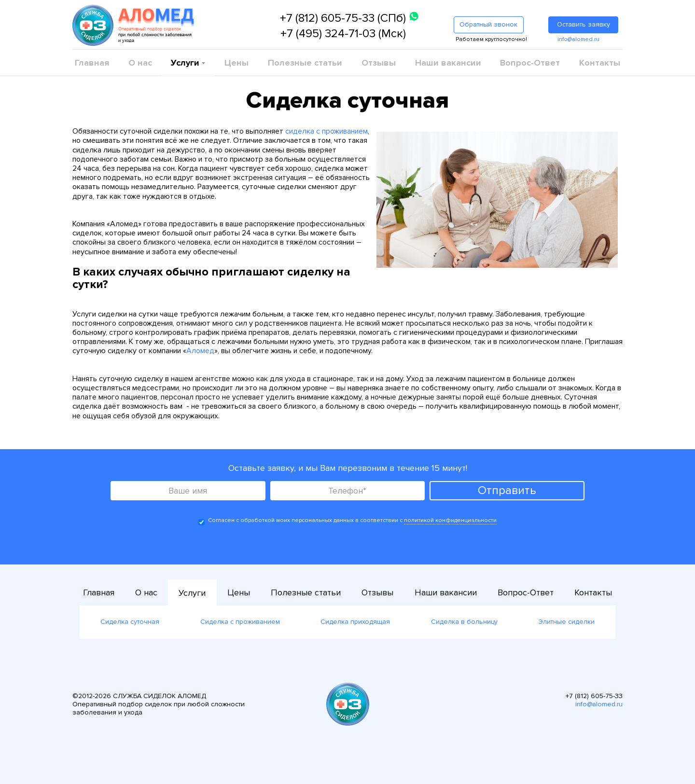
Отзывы (379, 63)
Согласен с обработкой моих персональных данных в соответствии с (347, 521)
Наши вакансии (448, 63)
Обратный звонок (488, 24)
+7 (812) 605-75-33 (594, 696)
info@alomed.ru (578, 39)
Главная (92, 63)
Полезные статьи (305, 63)
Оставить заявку (584, 24)
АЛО (156, 16)
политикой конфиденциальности (450, 520)
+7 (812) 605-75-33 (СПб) (343, 18)
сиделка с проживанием (327, 131)
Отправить (507, 490)
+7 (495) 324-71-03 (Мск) (343, 34)
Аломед (200, 351)
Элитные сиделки (567, 622)
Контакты (600, 63)
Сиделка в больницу (464, 622)
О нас (140, 63)
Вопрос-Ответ (530, 63)
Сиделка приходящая (355, 622)
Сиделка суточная (130, 622)
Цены (236, 63)
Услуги (186, 63)
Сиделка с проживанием (240, 622)
